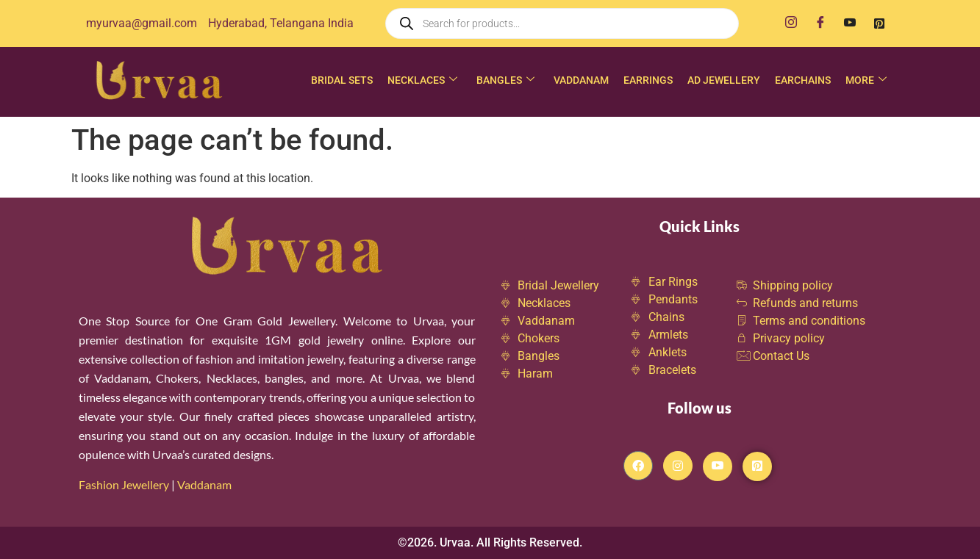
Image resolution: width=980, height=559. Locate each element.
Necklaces (422, 80)
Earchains (803, 80)
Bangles (505, 80)
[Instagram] (791, 24)
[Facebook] (820, 24)
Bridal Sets (342, 80)
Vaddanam (581, 80)
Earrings (648, 80)
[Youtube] (850, 24)
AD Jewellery (724, 80)
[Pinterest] (879, 24)
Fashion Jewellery (124, 484)
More (866, 80)
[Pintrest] (757, 466)
